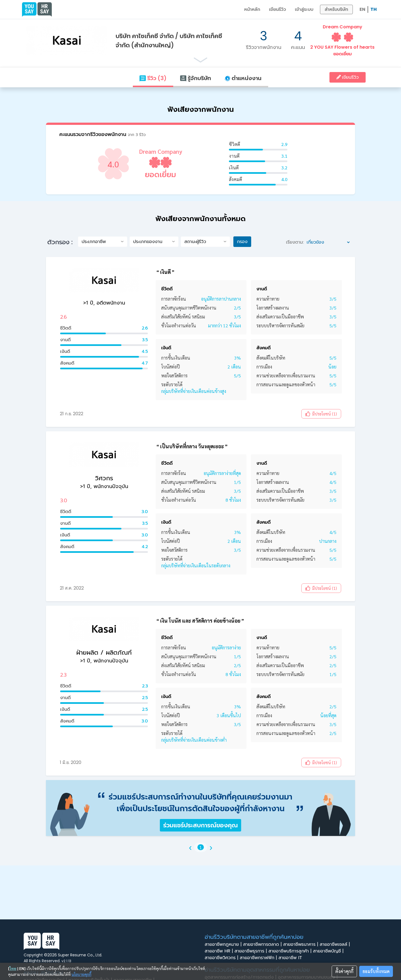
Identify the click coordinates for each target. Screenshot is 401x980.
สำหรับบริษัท (336, 9)
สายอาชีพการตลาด (263, 944)
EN (362, 9)
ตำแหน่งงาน (243, 78)
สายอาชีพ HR (220, 951)
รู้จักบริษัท (195, 78)
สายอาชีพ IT (292, 958)
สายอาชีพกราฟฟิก (259, 958)
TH (374, 9)
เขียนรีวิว (277, 9)
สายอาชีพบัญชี (329, 951)
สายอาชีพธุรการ (251, 951)
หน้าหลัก (252, 9)
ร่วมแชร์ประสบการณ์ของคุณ (200, 825)
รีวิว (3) (153, 78)
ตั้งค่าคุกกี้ (344, 971)
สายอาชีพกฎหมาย (224, 944)
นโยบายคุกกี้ (81, 974)
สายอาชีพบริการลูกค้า (291, 951)
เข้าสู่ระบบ (304, 9)
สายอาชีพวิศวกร (222, 958)
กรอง (242, 242)
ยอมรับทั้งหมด (376, 971)
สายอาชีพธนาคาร (301, 944)
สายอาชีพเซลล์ (336, 944)
